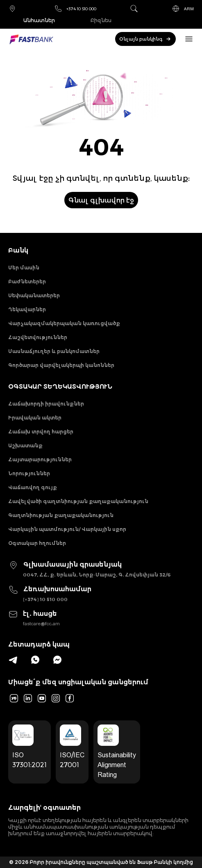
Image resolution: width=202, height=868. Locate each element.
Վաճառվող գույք (33, 487)
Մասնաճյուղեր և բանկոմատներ (54, 351)
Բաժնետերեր (27, 281)
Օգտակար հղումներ (37, 543)
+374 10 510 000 (75, 9)
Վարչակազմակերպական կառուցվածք (64, 323)
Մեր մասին (24, 268)
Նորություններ (29, 473)
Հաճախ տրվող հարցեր (41, 432)
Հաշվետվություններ (38, 337)
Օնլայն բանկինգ (145, 39)
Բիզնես (101, 20)
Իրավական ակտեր (35, 418)
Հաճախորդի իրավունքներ (46, 404)
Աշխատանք (25, 445)
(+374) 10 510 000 (45, 599)
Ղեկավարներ (27, 309)
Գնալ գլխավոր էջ (101, 200)
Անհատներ (39, 20)
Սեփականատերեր (34, 295)
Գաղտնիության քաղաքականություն (61, 515)
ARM (183, 9)
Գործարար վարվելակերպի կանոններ (61, 365)
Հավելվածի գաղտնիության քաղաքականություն (78, 501)
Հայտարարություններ (40, 459)
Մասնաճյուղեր (12, 9)
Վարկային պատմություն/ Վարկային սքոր (67, 529)
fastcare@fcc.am (41, 623)
